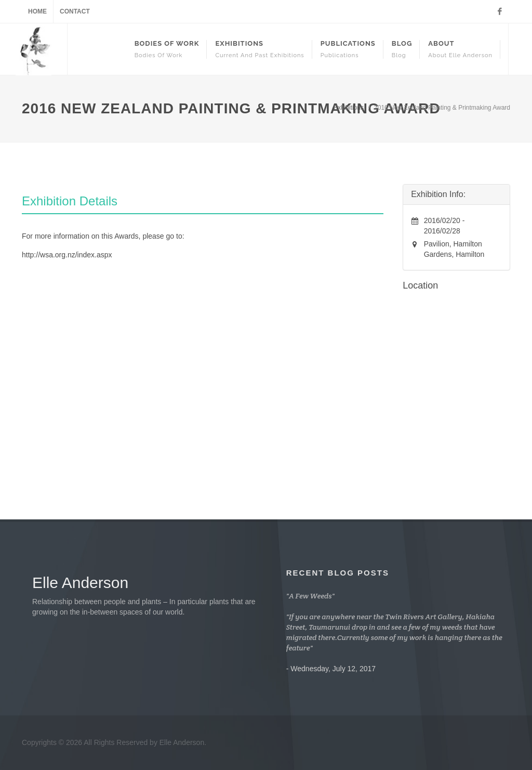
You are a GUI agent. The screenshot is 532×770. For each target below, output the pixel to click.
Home (37, 11)
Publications (348, 49)
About (460, 49)
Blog (402, 49)
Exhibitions (260, 49)
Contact (75, 11)
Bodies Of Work (167, 49)
